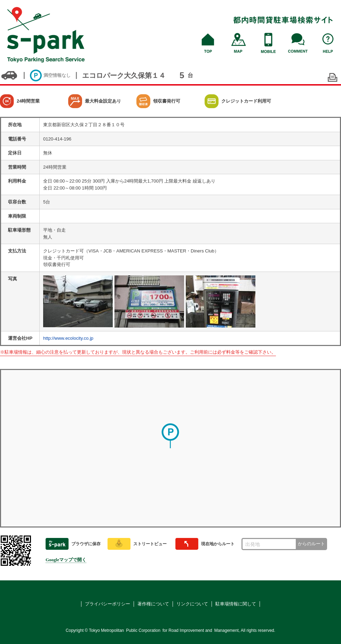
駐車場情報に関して (236, 604)
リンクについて (192, 604)
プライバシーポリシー (108, 604)
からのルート (311, 544)
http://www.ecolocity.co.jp (68, 338)
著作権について (153, 604)
